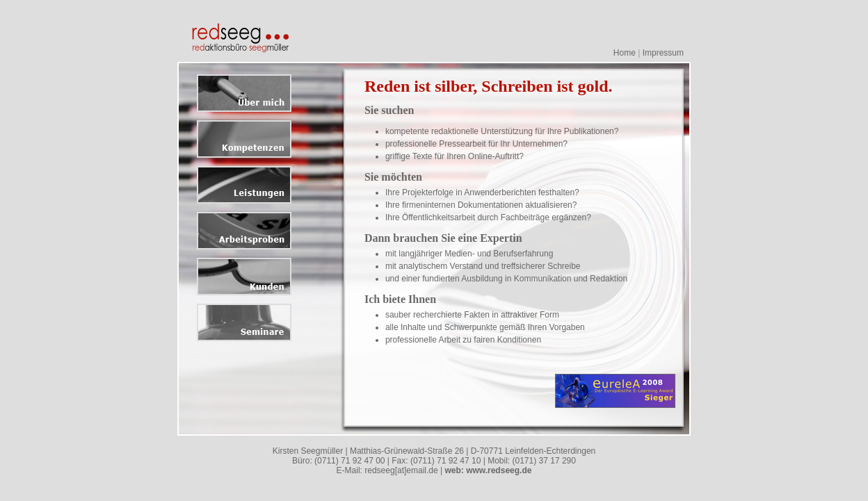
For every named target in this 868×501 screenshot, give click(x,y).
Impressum (663, 53)
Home (625, 53)
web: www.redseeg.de (488, 470)
